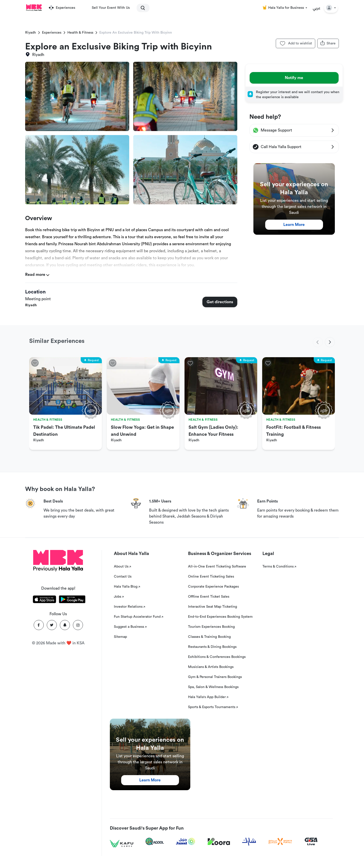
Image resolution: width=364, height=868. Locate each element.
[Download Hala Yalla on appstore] (44, 600)
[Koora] (219, 842)
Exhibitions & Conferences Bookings (217, 657)
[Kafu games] (122, 844)
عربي (317, 8)
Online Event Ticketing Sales (211, 577)
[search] (141, 8)
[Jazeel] (186, 842)
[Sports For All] (280, 842)
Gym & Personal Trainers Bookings (215, 677)
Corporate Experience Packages (213, 587)
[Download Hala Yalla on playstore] (72, 600)
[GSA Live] (311, 842)
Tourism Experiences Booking (211, 627)
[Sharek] (249, 842)
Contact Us (123, 577)
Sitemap (120, 637)
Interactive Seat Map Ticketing (213, 607)
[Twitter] (52, 625)
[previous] (318, 342)
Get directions (220, 302)
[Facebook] (39, 625)
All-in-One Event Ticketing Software (217, 567)
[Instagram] (78, 625)
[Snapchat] (65, 625)
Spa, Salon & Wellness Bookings (213, 687)
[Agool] (155, 841)
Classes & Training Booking (209, 637)
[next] (330, 342)
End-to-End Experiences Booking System (220, 617)
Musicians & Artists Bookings (211, 667)
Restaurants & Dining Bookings (212, 647)
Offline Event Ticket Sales (209, 597)
